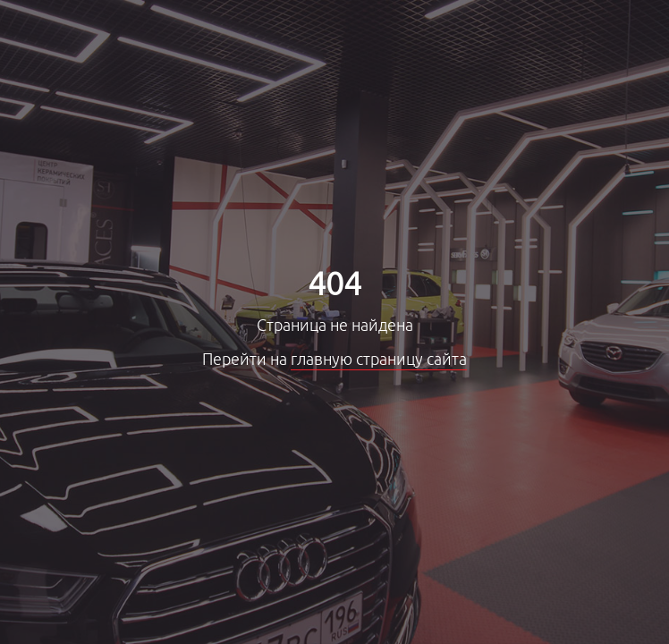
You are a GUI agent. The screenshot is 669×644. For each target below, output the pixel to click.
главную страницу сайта (379, 360)
